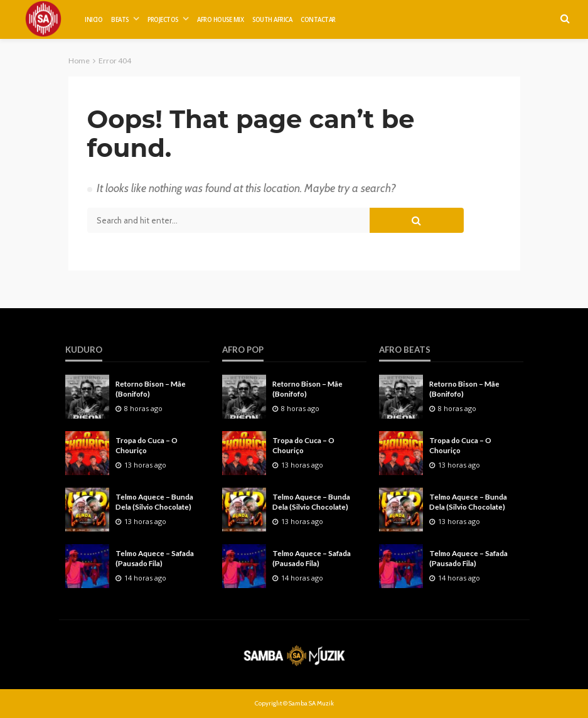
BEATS (120, 20)
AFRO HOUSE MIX (220, 20)
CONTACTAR (318, 20)
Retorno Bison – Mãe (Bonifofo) (151, 388)
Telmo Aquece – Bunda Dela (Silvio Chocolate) (154, 501)
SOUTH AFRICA (272, 20)
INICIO (94, 20)
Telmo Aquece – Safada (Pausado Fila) (155, 558)
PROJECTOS (163, 20)
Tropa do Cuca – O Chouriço (147, 445)
